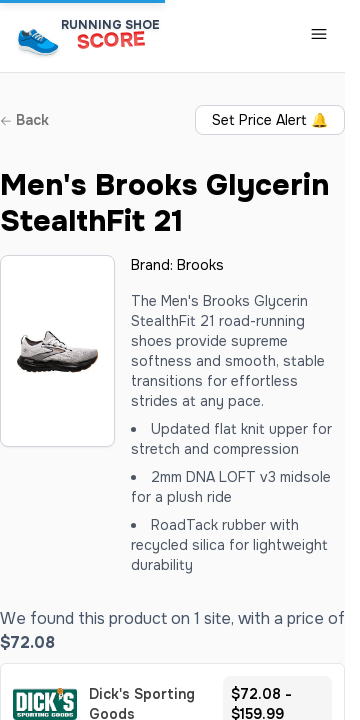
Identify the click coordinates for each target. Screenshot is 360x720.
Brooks (200, 265)
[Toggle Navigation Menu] (319, 34)
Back (24, 120)
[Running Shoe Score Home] (38, 41)
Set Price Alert (270, 120)
